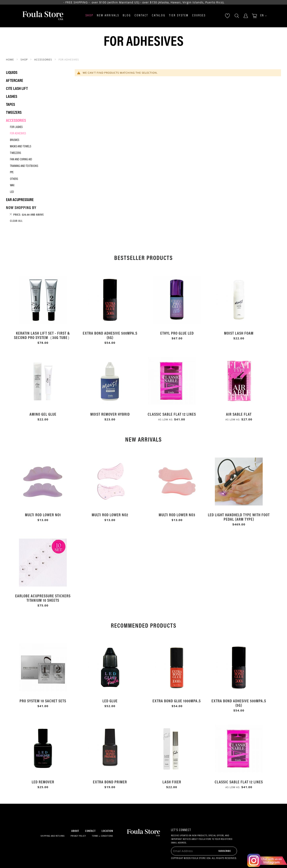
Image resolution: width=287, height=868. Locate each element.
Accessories (44, 59)
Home (10, 59)
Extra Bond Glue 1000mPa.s (177, 701)
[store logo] (43, 16)
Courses (199, 16)
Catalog (159, 16)
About (75, 831)
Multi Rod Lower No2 (110, 515)
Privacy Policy (78, 836)
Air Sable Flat (239, 414)
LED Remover (43, 782)
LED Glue (110, 701)
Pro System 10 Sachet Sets (43, 701)
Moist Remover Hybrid (110, 414)
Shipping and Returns (53, 836)
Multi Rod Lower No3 (177, 515)
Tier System (179, 16)
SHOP (25, 59)
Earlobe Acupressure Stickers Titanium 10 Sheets (43, 598)
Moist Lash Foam (239, 333)
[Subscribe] (225, 851)
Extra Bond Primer (110, 782)
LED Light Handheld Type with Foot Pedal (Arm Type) (239, 517)
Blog (127, 16)
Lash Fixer (172, 782)
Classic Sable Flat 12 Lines (172, 414)
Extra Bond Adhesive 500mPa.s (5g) (110, 335)
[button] (262, 16)
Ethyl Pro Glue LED (177, 333)
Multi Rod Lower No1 (43, 515)
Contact (141, 16)
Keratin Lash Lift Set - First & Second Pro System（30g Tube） (43, 335)
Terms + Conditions (102, 836)
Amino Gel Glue (43, 414)
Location (107, 831)
